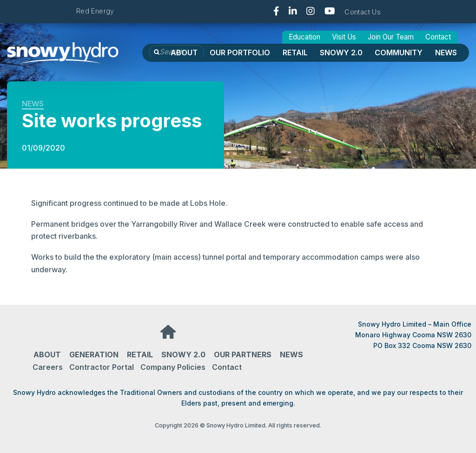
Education (304, 37)
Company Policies (173, 367)
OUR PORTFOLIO (240, 53)
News (446, 53)
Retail (295, 53)
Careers (48, 367)
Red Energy (95, 11)
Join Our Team (391, 37)
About (184, 53)
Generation (94, 355)
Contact (438, 37)
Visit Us (344, 37)
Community (399, 53)
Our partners (243, 355)
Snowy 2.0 (341, 53)
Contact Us (363, 12)
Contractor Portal (102, 367)
